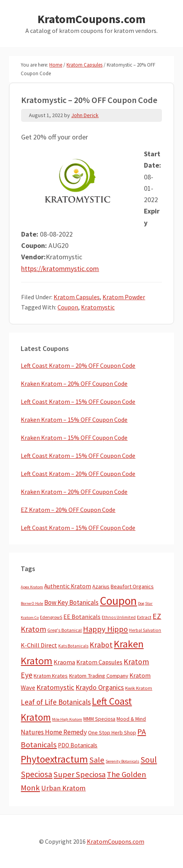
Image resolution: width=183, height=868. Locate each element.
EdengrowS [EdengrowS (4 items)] (51, 617)
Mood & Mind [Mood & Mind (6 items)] (131, 719)
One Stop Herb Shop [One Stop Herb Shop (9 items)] (112, 732)
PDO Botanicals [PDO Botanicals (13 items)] (78, 745)
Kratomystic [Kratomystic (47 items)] (55, 687)
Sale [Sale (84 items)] (97, 760)
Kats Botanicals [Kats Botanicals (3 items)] (73, 646)
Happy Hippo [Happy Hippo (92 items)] (105, 629)
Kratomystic (98, 307)
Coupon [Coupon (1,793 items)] (118, 601)
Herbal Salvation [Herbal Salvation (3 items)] (145, 630)
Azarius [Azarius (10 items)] (101, 586)
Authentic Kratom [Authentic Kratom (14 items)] (68, 586)
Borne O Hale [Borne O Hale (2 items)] (32, 603)
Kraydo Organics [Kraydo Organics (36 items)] (100, 687)
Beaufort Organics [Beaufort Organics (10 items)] (132, 586)
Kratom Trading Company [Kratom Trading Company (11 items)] (99, 676)
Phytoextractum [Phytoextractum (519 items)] (54, 759)
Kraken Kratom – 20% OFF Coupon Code (74, 383)
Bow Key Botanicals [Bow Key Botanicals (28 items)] (71, 602)
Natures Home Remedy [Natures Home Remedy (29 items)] (54, 732)
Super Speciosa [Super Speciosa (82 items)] (80, 774)
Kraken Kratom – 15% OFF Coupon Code (74, 420)
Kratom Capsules (77, 297)
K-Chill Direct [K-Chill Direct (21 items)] (39, 645)
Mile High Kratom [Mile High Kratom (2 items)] (67, 719)
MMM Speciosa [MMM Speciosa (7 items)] (99, 719)
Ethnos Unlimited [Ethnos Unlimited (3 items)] (119, 617)
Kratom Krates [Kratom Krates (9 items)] (51, 676)
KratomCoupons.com (91, 19)
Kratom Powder (124, 297)
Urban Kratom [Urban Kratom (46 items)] (63, 788)
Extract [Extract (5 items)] (144, 617)
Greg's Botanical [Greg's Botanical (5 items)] (65, 630)
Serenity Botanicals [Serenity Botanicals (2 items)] (122, 761)
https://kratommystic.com (60, 269)
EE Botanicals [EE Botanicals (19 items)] (82, 617)
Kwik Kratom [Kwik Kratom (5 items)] (139, 688)
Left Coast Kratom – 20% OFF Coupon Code (78, 365)
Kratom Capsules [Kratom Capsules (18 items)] (99, 662)
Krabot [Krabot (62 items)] (101, 645)
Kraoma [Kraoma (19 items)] (64, 662)
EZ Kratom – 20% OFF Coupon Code (68, 510)
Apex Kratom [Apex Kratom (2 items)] (32, 587)
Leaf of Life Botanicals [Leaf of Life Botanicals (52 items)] (56, 702)
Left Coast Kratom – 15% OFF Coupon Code (78, 401)
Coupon (68, 307)
